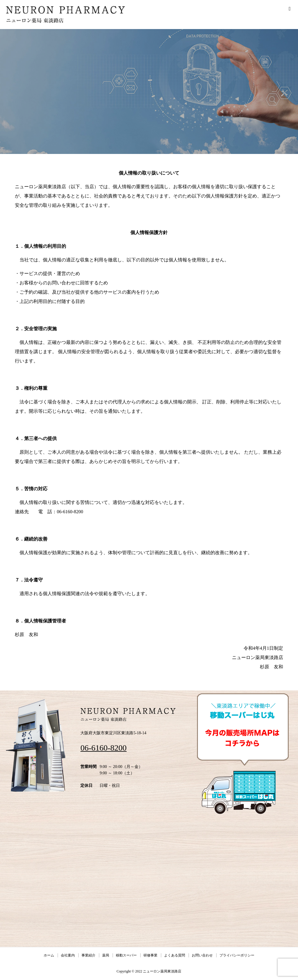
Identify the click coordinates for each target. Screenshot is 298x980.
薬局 (106, 955)
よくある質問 (175, 955)
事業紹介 (88, 955)
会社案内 (68, 955)
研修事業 (150, 955)
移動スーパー (126, 955)
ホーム (49, 955)
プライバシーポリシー (237, 955)
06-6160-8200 (103, 748)
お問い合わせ (202, 955)
